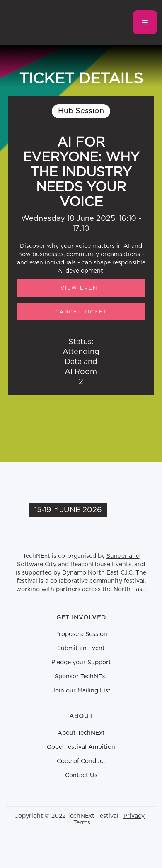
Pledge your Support (81, 663)
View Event (81, 288)
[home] (48, 22)
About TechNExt (81, 733)
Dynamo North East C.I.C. (98, 573)
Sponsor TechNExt (81, 677)
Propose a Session (81, 634)
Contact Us (81, 775)
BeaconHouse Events (101, 565)
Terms (82, 823)
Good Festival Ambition (81, 747)
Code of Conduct (81, 761)
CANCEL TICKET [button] (81, 312)
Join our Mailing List (81, 691)
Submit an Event (81, 648)
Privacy (134, 816)
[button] (145, 22)
